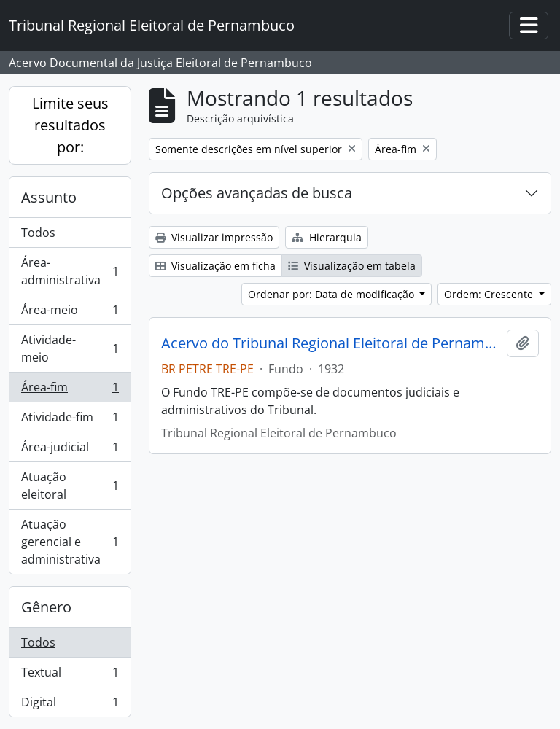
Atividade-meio (70, 348)
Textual (70, 675)
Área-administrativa (70, 271)
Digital (70, 705)
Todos (38, 233)
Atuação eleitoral (70, 486)
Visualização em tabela (352, 266)
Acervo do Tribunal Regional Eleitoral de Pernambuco (331, 343)
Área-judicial (70, 450)
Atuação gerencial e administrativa (70, 542)
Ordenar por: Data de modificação (332, 294)
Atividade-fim (70, 420)
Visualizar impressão (214, 237)
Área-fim (70, 390)
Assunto (49, 197)
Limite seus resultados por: (70, 125)
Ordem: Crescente (490, 294)
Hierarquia (327, 237)
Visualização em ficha (215, 266)
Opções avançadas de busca (257, 193)
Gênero (46, 607)
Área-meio (70, 313)
